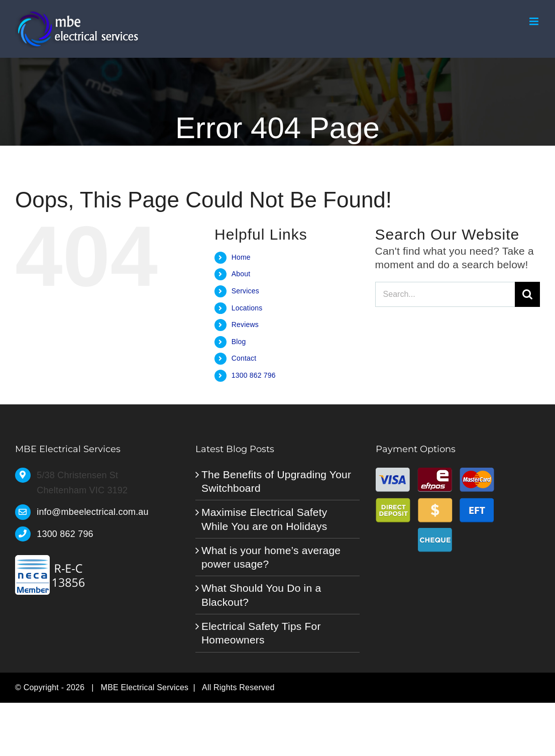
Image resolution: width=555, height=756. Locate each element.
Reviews (245, 325)
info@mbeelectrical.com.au (93, 512)
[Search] (527, 294)
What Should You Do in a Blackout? (261, 595)
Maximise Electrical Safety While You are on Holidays (264, 519)
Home (241, 257)
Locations (247, 308)
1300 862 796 (254, 375)
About (241, 274)
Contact (244, 358)
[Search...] (445, 294)
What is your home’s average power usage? (271, 557)
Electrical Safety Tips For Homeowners (261, 633)
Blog (239, 342)
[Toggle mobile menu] (535, 21)
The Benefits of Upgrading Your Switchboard (276, 481)
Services (245, 291)
